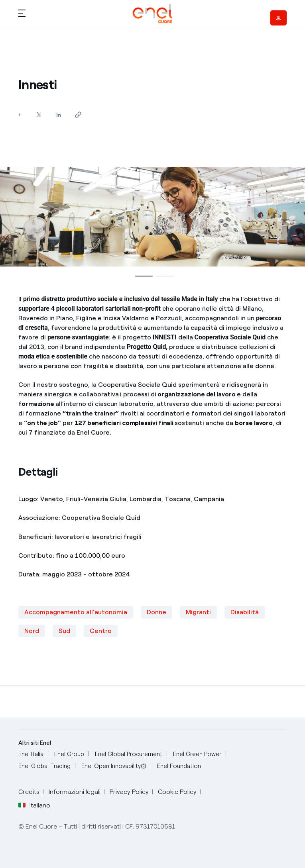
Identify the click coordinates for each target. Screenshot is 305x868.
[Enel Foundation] (179, 766)
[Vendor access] (278, 18)
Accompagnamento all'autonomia (76, 612)
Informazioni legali (75, 792)
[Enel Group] (69, 754)
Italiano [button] (34, 805)
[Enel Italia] (31, 754)
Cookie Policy (177, 792)
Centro (101, 631)
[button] (22, 13)
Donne (156, 612)
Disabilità (245, 612)
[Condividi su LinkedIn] (59, 115)
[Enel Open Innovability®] (114, 766)
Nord (32, 631)
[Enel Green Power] (197, 754)
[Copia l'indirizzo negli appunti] (78, 115)
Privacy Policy (129, 792)
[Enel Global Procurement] (129, 754)
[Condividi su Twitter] (39, 115)
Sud (64, 631)
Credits (29, 792)
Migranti (198, 612)
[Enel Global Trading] (44, 766)
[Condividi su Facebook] (20, 115)
